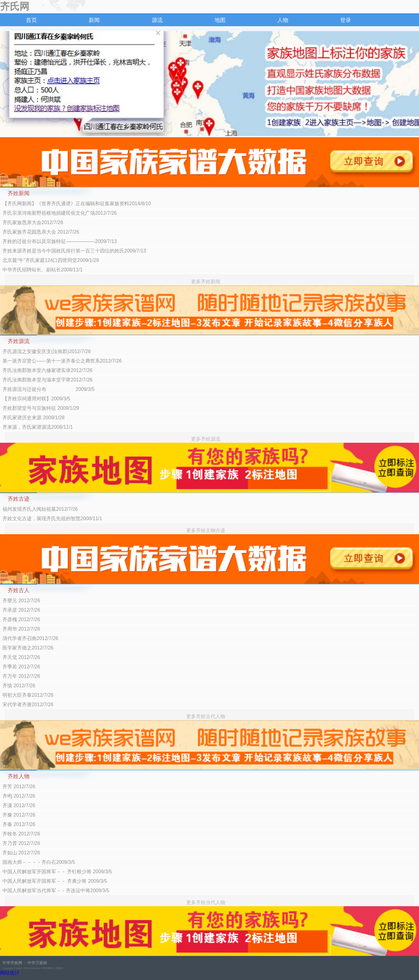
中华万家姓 (37, 963)
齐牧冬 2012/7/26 (21, 834)
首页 (31, 20)
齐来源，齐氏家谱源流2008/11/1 (38, 427)
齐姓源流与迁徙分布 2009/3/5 (48, 389)
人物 (283, 20)
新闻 (94, 20)
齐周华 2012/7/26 (21, 629)
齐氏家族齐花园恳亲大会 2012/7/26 (41, 232)
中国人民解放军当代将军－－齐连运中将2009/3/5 (56, 891)
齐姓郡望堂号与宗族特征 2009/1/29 (41, 408)
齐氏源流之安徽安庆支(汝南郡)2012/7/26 (47, 351)
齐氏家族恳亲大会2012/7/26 (33, 222)
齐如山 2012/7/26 (21, 853)
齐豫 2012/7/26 (19, 815)
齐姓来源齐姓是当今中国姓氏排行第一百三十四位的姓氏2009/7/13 (74, 251)
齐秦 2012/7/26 (19, 824)
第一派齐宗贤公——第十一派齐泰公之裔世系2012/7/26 (62, 361)
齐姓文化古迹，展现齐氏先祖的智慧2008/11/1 (52, 519)
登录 (346, 20)
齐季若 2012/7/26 (21, 667)
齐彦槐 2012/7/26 (21, 619)
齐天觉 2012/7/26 (21, 657)
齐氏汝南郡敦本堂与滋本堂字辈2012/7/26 (47, 380)
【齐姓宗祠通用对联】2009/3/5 (36, 399)
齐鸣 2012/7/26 (19, 796)
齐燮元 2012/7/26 (21, 601)
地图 (220, 20)
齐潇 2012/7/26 (19, 805)
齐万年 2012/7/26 (21, 676)
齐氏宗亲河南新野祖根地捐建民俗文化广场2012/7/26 (60, 213)
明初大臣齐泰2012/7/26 (28, 695)
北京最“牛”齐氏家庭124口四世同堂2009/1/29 (51, 260)
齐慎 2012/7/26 (19, 686)
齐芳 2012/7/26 (19, 787)
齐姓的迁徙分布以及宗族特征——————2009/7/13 (60, 241)
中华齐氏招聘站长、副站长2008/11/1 (43, 270)
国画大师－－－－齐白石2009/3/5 (39, 862)
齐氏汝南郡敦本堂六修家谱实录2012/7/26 (47, 370)
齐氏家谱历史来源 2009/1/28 (34, 418)
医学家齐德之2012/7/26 (28, 648)
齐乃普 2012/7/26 (21, 843)
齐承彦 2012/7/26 (21, 610)
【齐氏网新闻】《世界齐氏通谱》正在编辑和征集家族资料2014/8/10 (77, 204)
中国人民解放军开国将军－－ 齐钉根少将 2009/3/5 (57, 872)
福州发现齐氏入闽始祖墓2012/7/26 (40, 509)
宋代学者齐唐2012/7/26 (28, 705)
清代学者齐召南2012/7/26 (30, 638)
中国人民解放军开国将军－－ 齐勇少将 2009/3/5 (55, 881)
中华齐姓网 (12, 963)
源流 (157, 20)
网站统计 (10, 973)
